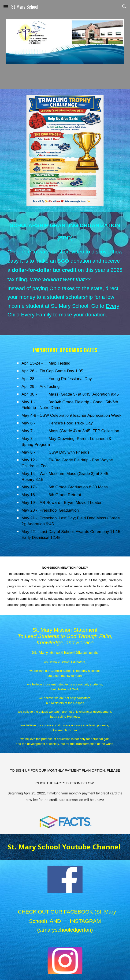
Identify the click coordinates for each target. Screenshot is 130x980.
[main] (65, 273)
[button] (6, 6)
